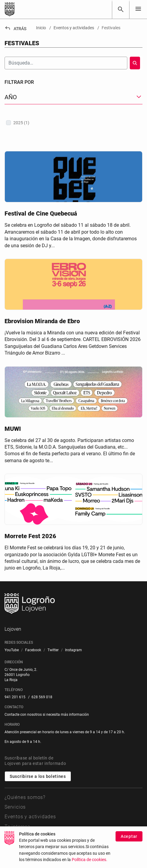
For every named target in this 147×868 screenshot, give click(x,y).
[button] (73, 97)
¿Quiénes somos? (25, 797)
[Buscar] (121, 9)
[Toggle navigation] (138, 9)
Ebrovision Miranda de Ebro (42, 321)
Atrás (15, 29)
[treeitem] (73, 123)
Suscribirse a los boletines (38, 776)
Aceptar (129, 843)
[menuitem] (12, 650)
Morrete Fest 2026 (30, 536)
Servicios (15, 807)
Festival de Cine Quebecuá (41, 213)
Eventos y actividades (30, 817)
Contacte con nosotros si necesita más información (47, 715)
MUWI (13, 429)
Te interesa (18, 827)
